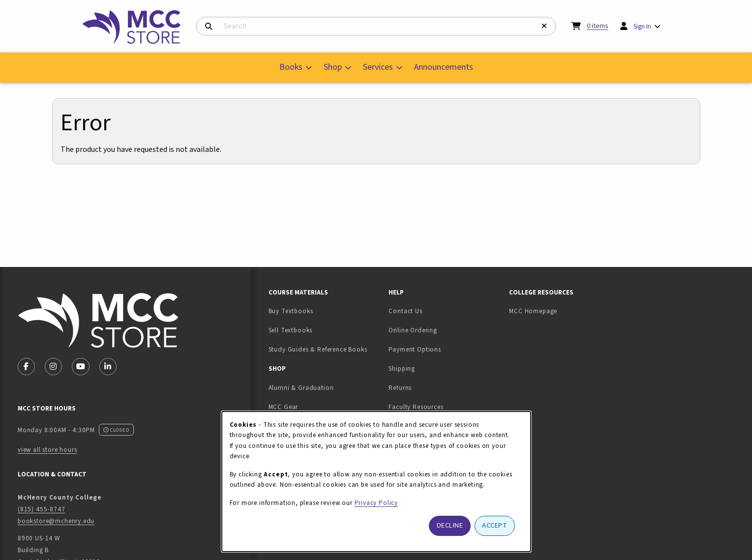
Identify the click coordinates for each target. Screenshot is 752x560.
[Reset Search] (544, 26)
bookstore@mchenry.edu (56, 521)
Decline (450, 525)
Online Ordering (413, 330)
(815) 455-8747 (42, 509)
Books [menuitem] (291, 67)
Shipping (402, 368)
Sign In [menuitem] (642, 26)
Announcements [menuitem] (444, 67)
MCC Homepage (533, 311)
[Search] (209, 27)
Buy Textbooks (291, 311)
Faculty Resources (416, 407)
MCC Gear (284, 407)
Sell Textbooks (321, 330)
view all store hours (47, 450)
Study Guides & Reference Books (318, 349)
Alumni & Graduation (301, 388)
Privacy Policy (376, 503)
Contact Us (405, 311)
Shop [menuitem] (333, 67)
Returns (400, 388)
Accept (495, 525)
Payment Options (415, 349)
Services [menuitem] (378, 67)
